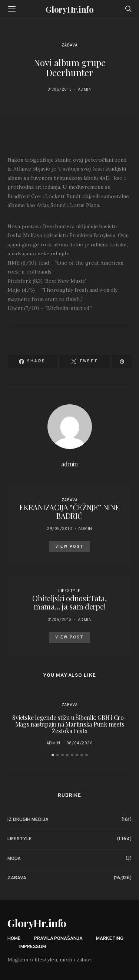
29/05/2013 (59, 529)
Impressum (33, 947)
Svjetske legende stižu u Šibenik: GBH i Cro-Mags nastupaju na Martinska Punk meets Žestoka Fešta (69, 724)
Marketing (110, 939)
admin (85, 90)
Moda (14, 859)
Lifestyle (69, 591)
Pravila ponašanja (58, 939)
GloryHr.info (69, 9)
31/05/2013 (60, 90)
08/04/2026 (80, 743)
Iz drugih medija (28, 820)
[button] (53, 755)
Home (14, 939)
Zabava (69, 45)
